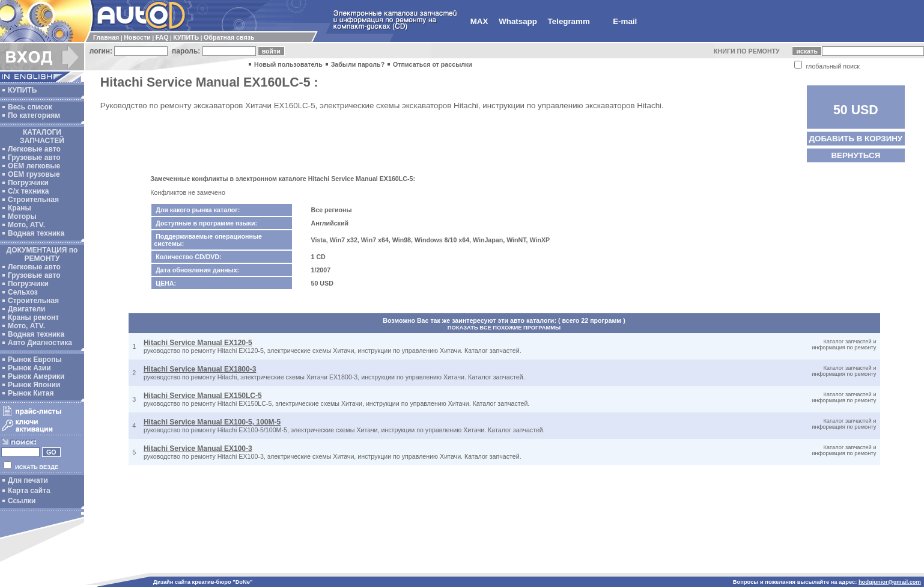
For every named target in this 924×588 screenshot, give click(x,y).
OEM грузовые (34, 174)
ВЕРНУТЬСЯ (856, 155)
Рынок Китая (31, 393)
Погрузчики (28, 183)
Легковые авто (34, 149)
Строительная (33, 200)
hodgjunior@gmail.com (890, 582)
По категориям (34, 115)
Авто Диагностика (40, 343)
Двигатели (27, 309)
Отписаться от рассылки (433, 64)
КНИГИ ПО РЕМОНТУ (747, 51)
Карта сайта (29, 491)
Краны (20, 208)
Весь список (30, 107)
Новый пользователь (288, 64)
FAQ (162, 37)
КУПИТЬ (186, 37)
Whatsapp (518, 21)
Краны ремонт (33, 317)
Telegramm (569, 21)
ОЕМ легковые (34, 166)
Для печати (28, 480)
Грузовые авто (34, 158)
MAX (479, 21)
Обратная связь (229, 37)
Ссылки (22, 501)
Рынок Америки (36, 376)
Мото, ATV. (26, 225)
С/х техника (28, 191)
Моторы (22, 216)
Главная (106, 37)
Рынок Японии (34, 385)
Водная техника (36, 233)
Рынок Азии (29, 368)
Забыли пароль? (358, 64)
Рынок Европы (35, 360)
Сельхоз (23, 292)
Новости (137, 37)
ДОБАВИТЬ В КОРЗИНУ (856, 139)
